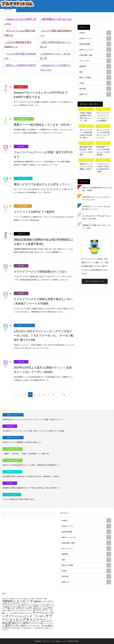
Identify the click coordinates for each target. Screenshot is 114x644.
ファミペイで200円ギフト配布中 (34, 212)
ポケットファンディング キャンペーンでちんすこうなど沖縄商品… (103, 117)
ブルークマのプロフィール (95, 281)
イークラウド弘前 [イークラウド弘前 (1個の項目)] (44, 606)
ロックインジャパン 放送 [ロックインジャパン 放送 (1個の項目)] (20, 622)
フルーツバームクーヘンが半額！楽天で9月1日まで (43, 154)
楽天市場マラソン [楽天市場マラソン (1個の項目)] (40, 628)
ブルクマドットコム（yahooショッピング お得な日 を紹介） (61, 641)
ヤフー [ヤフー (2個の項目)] (39, 610)
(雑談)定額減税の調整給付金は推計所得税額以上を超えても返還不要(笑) (44, 242)
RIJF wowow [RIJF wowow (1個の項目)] (36, 599)
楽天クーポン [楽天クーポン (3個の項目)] (13, 626)
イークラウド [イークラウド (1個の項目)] (35, 604)
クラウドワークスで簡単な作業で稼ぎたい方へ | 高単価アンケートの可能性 (43, 301)
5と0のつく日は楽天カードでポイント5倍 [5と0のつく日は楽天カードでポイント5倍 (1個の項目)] (14, 599)
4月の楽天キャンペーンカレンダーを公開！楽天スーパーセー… (96, 208)
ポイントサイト (23, 178)
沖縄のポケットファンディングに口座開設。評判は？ (86, 166)
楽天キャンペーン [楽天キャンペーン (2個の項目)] (31, 623)
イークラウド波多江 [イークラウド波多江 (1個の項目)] (16, 607)
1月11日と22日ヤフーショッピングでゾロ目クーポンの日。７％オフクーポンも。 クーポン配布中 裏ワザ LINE (44, 336)
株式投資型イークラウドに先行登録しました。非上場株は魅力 (103, 151)
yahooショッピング (24, 325)
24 (64, 395)
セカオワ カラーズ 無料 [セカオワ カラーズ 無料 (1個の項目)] (28, 610)
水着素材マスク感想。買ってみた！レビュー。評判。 (96, 227)
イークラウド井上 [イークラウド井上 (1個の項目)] (20, 606)
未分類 (95, 83)
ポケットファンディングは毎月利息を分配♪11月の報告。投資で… (86, 134)
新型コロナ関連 (95, 78)
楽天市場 (21, 146)
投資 (95, 72)
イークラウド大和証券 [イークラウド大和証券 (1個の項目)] (32, 606)
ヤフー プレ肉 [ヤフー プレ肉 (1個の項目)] (9, 613)
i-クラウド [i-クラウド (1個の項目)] (29, 599)
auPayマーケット (95, 38)
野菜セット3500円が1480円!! (21, 65)
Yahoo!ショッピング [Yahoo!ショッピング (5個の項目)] (18, 601)
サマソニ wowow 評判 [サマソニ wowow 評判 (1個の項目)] (29, 607)
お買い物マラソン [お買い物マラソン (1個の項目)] (26, 604)
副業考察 (21, 266)
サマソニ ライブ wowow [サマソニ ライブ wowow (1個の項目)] (44, 607)
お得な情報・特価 (24, 119)
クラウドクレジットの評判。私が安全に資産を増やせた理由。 (103, 168)
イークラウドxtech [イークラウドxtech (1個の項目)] (44, 604)
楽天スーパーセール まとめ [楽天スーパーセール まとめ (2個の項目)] (34, 626)
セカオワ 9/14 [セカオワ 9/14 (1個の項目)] (14, 609)
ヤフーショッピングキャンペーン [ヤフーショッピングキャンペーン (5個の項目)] (27, 618)
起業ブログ (22, 234)
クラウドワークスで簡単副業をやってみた (41, 272)
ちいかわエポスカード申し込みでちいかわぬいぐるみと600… (96, 217)
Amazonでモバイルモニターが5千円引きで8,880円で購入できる (41, 95)
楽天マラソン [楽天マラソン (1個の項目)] (31, 628)
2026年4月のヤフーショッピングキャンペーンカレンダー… (96, 198)
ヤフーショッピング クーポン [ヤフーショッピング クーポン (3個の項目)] (27, 616)
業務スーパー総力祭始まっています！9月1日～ (43, 125)
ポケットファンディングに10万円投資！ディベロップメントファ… (103, 134)
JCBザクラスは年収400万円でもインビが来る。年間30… (97, 189)
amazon (21, 87)
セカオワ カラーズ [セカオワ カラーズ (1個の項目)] (16, 610)
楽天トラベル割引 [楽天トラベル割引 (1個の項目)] (22, 628)
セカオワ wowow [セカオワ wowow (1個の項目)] (42, 609)
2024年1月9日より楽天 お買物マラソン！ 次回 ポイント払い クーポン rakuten (43, 370)
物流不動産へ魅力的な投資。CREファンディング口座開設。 (86, 151)
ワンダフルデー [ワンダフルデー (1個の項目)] (48, 622)
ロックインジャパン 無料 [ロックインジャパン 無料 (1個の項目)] (36, 622)
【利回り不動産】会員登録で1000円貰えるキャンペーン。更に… (86, 117)
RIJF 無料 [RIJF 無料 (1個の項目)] (43, 599)
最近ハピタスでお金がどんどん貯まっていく (42, 184)
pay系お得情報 (23, 206)
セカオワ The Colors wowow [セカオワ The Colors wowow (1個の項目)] (28, 609)
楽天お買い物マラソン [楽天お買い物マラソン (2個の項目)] (13, 623)
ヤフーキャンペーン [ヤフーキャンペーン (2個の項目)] (23, 613)
